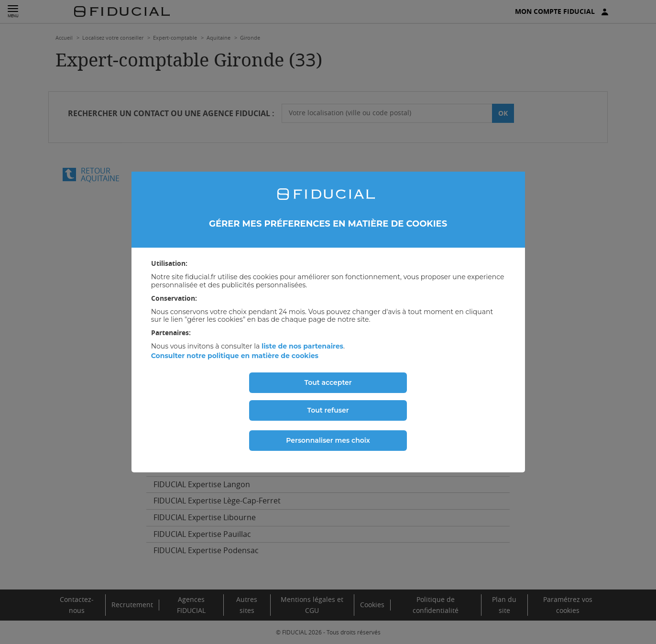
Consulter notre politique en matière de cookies (235, 356)
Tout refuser (328, 410)
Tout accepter (328, 382)
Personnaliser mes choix (328, 440)
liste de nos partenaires (302, 346)
